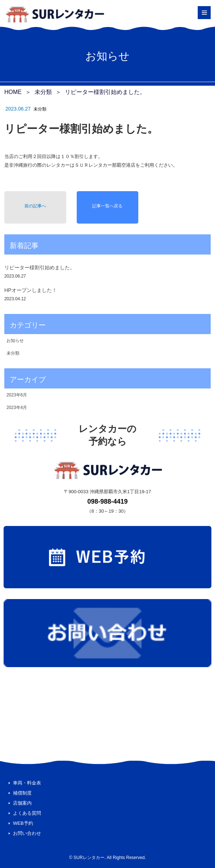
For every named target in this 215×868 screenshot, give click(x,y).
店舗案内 (22, 803)
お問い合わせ (27, 833)
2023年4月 (17, 408)
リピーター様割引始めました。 (40, 267)
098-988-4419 (107, 502)
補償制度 (22, 793)
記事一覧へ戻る (107, 206)
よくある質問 (27, 813)
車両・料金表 (27, 783)
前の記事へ (35, 206)
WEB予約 (23, 823)
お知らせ (15, 341)
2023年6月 (17, 395)
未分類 (40, 109)
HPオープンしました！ (31, 290)
